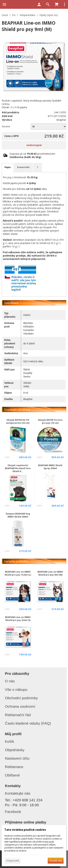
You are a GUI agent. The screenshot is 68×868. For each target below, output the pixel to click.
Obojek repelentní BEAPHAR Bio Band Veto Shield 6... (18, 468)
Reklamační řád (18, 715)
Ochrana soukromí (20, 706)
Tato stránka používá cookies (25, 830)
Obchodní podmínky (21, 698)
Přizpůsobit (13, 861)
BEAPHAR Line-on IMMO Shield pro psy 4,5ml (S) (18, 619)
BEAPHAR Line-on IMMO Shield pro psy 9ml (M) (50, 573)
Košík (10, 741)
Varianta (6, 126)
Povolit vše (56, 861)
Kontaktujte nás (18, 793)
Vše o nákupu (16, 689)
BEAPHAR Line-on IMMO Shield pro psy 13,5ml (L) (18, 573)
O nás (10, 681)
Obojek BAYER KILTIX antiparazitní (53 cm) (18, 421)
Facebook (13, 812)
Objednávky (15, 750)
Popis (8, 167)
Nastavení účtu (17, 758)
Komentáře (23, 167)
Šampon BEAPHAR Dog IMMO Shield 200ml (18, 515)
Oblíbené (12, 775)
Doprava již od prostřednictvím (32, 155)
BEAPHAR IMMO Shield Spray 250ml (50, 467)
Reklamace (14, 767)
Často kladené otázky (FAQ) (28, 723)
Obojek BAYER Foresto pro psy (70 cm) (50, 421)
